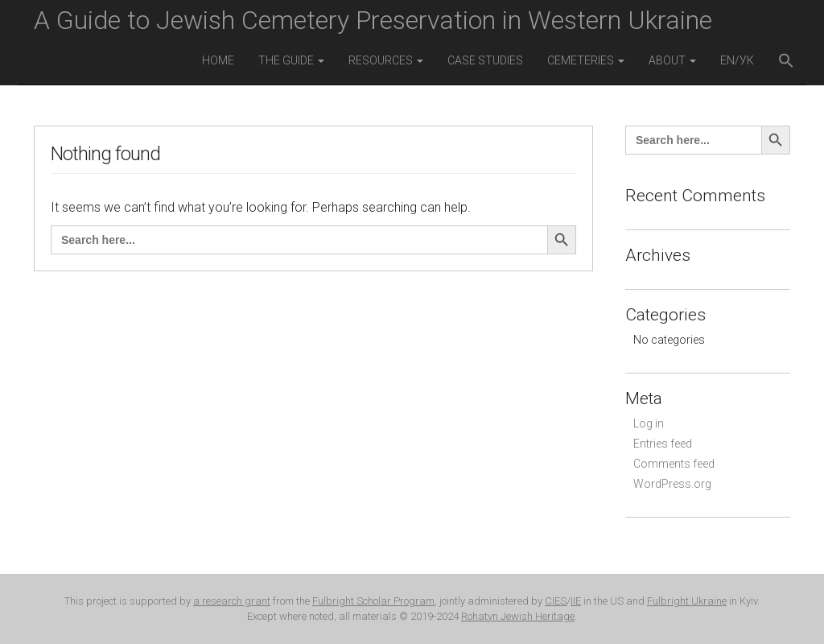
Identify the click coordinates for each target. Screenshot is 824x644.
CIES (556, 601)
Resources (386, 60)
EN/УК (737, 60)
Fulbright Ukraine (687, 601)
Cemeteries (586, 60)
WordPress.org (672, 484)
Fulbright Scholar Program (373, 601)
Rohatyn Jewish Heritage (518, 616)
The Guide (291, 60)
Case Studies (485, 60)
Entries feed (663, 444)
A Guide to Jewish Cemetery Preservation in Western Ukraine (373, 20)
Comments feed (674, 464)
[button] (786, 62)
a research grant (232, 601)
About (672, 60)
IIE (576, 601)
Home (218, 60)
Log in (649, 423)
